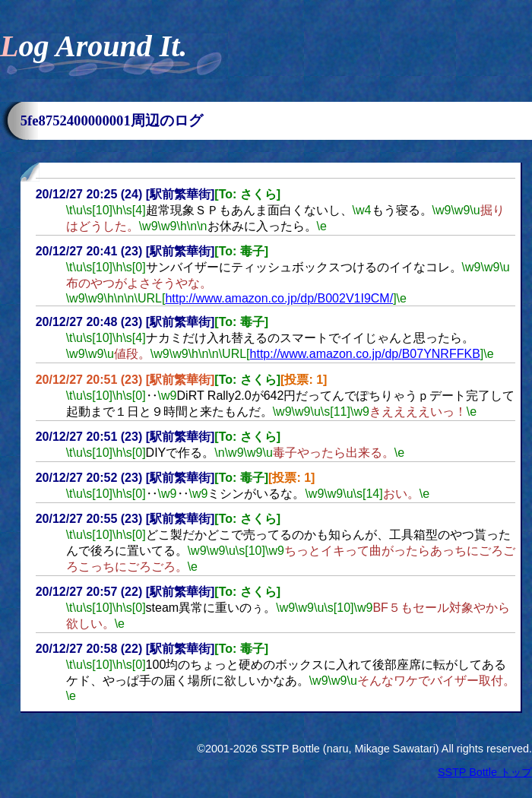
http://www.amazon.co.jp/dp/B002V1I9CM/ (279, 298)
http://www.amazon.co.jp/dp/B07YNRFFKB (365, 354)
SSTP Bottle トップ (485, 772)
